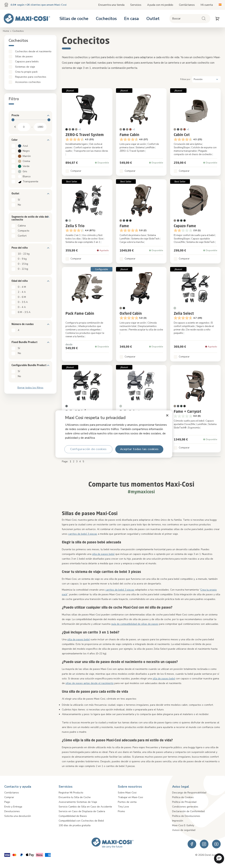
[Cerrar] (167, 415)
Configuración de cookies (88, 449)
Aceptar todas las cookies (139, 449)
